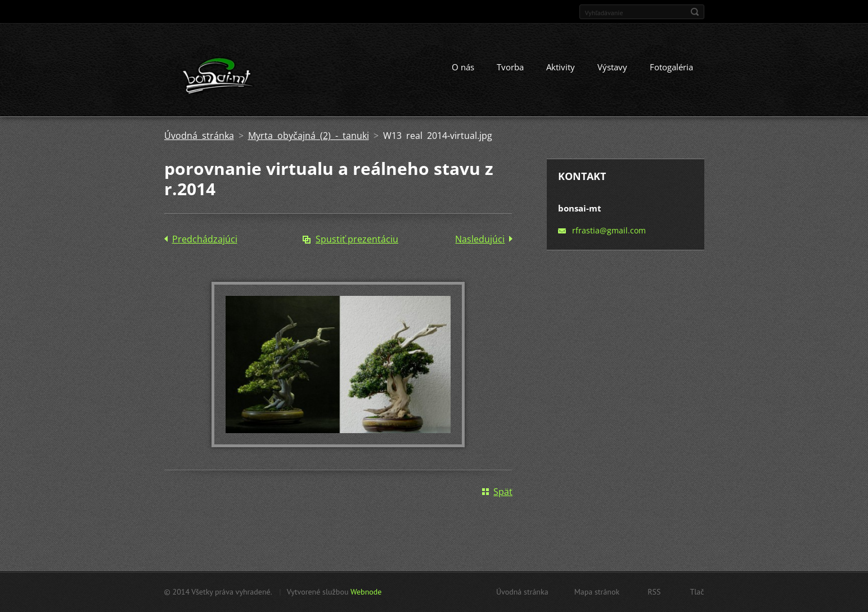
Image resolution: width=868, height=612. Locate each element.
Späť (503, 492)
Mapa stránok (597, 592)
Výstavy (612, 67)
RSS (654, 592)
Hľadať (695, 12)
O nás (463, 67)
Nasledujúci (480, 239)
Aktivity (561, 67)
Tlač (697, 592)
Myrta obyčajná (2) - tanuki (309, 136)
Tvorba (510, 67)
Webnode (366, 592)
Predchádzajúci (205, 239)
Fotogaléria (671, 67)
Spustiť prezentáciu (357, 239)
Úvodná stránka (199, 136)
